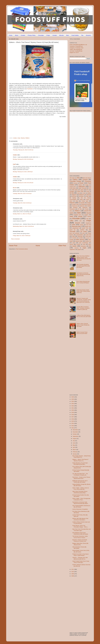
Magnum (74, 195)
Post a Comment (15, 239)
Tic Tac (80, 209)
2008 (73, 576)
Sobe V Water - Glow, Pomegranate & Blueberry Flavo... (81, 499)
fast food (89, 225)
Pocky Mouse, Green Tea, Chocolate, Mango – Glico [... (80, 526)
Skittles (89, 206)
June (74, 443)
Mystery (23, 138)
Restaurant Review (86, 204)
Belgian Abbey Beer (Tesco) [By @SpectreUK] (80, 544)
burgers (86, 215)
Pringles (89, 203)
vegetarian (72, 249)
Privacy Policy (32, 35)
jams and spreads (74, 233)
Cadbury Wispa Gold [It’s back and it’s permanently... (81, 523)
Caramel (85, 180)
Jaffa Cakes (75, 190)
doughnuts (88, 223)
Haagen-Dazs (73, 187)
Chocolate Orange (75, 181)
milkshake (80, 236)
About (16, 35)
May (74, 445)
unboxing (76, 248)
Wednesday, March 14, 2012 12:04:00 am (23, 226)
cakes (71, 216)
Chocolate (41, 35)
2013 (73, 426)
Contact (23, 35)
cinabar (15, 138)
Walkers (27, 138)
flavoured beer (76, 226)
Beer (68, 35)
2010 (73, 572)
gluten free (85, 228)
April (74, 447)
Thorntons (72, 209)
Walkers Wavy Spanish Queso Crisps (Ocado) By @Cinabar (83, 325)
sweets (74, 246)
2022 (73, 406)
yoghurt (79, 249)
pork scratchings (84, 243)
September (76, 436)
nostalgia (88, 238)
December (76, 430)
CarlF (14, 164)
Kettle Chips (80, 191)
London (84, 193)
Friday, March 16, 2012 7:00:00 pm (22, 236)
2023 (73, 404)
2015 (73, 421)
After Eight (72, 178)
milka (73, 236)
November (76, 432)
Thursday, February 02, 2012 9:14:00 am (23, 150)
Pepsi (71, 201)
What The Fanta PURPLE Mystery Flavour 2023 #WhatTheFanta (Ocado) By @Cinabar (84, 258)
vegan (84, 248)
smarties (78, 244)
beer (79, 213)
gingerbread (76, 228)
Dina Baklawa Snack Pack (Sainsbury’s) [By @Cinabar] (80, 533)
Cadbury (75, 180)
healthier (82, 230)
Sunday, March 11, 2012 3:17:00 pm (22, 214)
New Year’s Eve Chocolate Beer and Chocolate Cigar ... (82, 530)
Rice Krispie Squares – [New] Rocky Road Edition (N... (81, 457)
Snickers (75, 207)
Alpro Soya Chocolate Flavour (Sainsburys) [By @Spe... (80, 492)
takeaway (83, 246)
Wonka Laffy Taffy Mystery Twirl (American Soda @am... (80, 519)
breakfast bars (77, 215)
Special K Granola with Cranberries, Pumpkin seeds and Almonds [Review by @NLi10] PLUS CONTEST (84, 300)
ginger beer (88, 226)
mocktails (74, 238)
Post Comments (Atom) (22, 249)
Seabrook (82, 206)
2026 (73, 397)
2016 (73, 419)
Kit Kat (72, 193)
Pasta (81, 199)
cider (87, 219)
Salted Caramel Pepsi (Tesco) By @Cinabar (82, 333)
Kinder (88, 191)
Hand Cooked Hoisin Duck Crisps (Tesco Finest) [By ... (81, 562)
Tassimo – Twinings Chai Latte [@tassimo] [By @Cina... (80, 558)
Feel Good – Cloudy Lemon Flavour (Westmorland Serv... (81, 478)
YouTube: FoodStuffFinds (76, 51)
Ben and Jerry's (87, 178)
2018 (73, 415)
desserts (78, 223)
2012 (73, 428)
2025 (73, 399)
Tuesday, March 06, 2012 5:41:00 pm (22, 194)
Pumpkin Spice (75, 204)
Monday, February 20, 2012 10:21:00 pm (23, 183)
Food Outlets (75, 35)
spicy (90, 244)
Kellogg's (72, 191)
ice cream (84, 231)
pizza (74, 243)
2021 (73, 408)
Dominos (75, 183)
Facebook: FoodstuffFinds (76, 46)
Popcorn (72, 203)
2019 (73, 412)
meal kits (89, 235)
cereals (80, 216)
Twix (71, 211)
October (75, 434)
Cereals (55, 35)
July (74, 441)
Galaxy (80, 185)
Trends (87, 209)
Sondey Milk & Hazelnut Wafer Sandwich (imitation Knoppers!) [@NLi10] (83, 308)
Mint (87, 196)
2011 (73, 569)
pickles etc (88, 241)
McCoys (74, 196)
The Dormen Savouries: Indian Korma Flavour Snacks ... (80, 537)
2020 (73, 410)
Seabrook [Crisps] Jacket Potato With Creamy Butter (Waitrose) (83, 291)
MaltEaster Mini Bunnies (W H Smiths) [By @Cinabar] (80, 481)
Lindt (78, 193)
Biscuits (61, 35)
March (74, 450)
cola (80, 221)
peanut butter (79, 241)
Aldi (78, 178)
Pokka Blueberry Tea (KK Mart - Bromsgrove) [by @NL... (80, 464)
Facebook (30, 89)
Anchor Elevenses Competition (80, 509)
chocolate (76, 218)
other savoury (80, 239)
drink (74, 225)
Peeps (88, 199)
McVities (81, 196)
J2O (90, 188)
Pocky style (85, 201)
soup (84, 244)
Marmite (89, 195)
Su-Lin (15, 188)
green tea (73, 230)
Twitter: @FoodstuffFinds (76, 49)
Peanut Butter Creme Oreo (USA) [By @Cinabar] (81, 551)
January (75, 454)
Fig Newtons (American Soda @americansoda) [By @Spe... (81, 503)
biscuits (89, 213)
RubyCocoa (75, 206)
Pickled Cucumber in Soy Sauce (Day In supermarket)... (80, 555)
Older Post (62, 246)
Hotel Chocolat (82, 188)
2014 (73, 423)
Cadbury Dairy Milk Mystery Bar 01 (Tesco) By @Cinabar (84, 316)
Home (11, 35)
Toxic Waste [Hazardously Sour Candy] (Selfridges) (83, 282)
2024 (73, 401)
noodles (81, 238)
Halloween (82, 187)
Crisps (48, 35)
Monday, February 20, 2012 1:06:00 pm (23, 172)
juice (84, 233)
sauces (71, 244)
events (81, 225)
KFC (87, 190)
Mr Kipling (73, 198)
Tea (82, 35)
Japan (82, 190)
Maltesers (82, 195)
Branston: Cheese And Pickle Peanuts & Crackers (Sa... (80, 540)
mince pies (88, 236)
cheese (89, 217)
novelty (71, 240)
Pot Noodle (81, 203)
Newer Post (13, 246)
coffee (72, 221)
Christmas (88, 181)
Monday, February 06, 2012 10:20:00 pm (23, 159)
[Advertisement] (34, 126)
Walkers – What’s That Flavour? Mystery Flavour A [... (80, 460)
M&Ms (89, 193)
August (75, 439)
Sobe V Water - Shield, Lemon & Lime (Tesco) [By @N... (81, 489)
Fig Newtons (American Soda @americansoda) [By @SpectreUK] (83, 274)
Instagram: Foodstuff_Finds (77, 48)
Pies (77, 201)
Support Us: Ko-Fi (74, 52)
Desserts (88, 35)
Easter (82, 183)
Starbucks (85, 207)
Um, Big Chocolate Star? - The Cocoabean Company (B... (80, 474)
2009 (73, 574)
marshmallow (80, 235)
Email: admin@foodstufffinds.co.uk (78, 45)
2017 (73, 417)
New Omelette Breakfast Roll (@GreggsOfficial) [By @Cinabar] (83, 266)
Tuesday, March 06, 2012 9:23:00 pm (22, 203)
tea (90, 246)
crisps (19, 138)
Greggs (87, 185)
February (75, 452)
